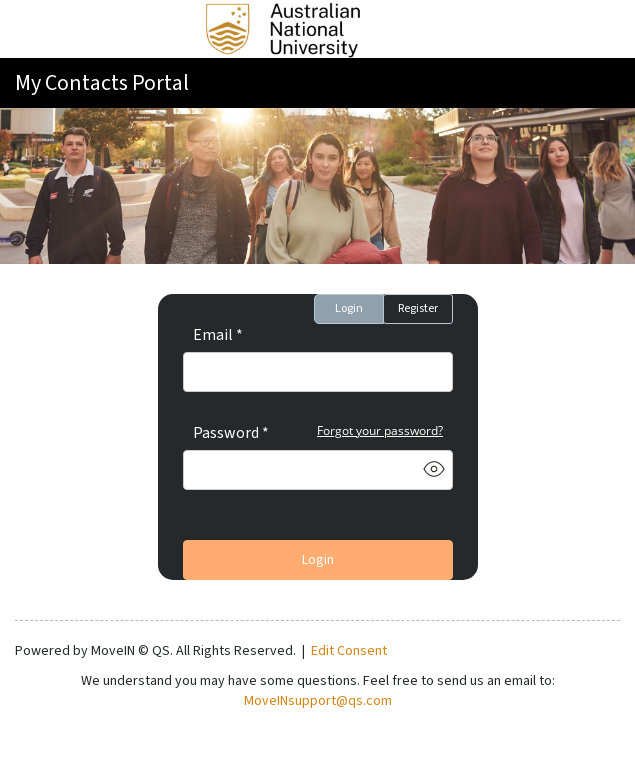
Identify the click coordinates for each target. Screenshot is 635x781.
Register (418, 308)
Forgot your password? (380, 430)
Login (349, 308)
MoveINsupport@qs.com (318, 701)
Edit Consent (349, 651)
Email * (218, 335)
